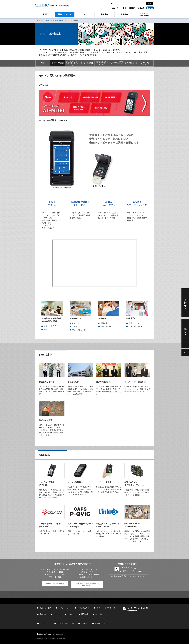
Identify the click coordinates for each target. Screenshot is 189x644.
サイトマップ (45, 623)
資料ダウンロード (131, 63)
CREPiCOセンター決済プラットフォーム (72, 63)
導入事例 (105, 14)
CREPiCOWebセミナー (146, 63)
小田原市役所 (73, 382)
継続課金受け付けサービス (102, 63)
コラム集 (141, 8)
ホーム (39, 21)
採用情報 (132, 8)
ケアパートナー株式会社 (135, 382)
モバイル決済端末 (58, 63)
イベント (71, 614)
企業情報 (124, 14)
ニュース (57, 614)
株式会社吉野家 (46, 420)
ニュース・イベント (119, 8)
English (150, 8)
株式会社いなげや (47, 382)
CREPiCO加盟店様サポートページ (117, 63)
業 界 (45, 14)
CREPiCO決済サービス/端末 (60, 21)
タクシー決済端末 (87, 63)
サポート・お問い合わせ (144, 14)
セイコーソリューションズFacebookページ (135, 609)
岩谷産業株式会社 (104, 382)
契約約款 (84, 623)
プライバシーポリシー (65, 623)
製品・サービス (65, 14)
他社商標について (101, 623)
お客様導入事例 (83, 608)
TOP (43, 63)
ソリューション (84, 14)
